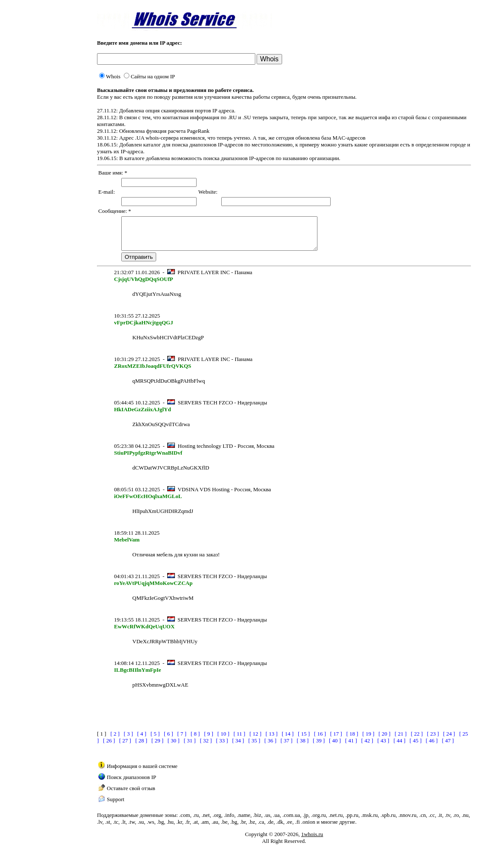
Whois (110, 76)
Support (116, 806)
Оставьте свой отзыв (131, 795)
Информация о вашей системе (142, 772)
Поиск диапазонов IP (131, 783)
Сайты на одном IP (149, 76)
